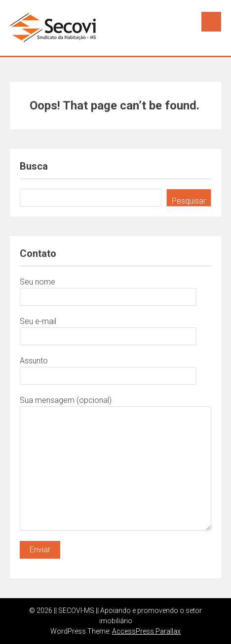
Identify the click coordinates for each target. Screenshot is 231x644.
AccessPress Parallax (146, 631)
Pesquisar (189, 201)
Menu (211, 22)
